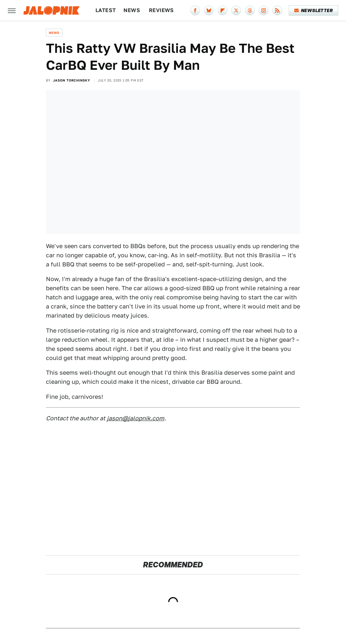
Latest (106, 10)
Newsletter (314, 10)
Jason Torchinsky (72, 80)
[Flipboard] (223, 10)
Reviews (161, 10)
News (132, 10)
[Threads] (250, 10)
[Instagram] (264, 10)
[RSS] (277, 10)
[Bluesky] (209, 10)
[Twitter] (236, 10)
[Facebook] (195, 10)
